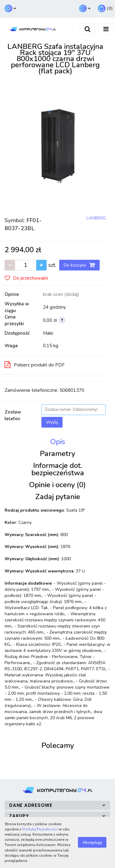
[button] (105, 9)
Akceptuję (92, 842)
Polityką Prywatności (40, 829)
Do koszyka (79, 265)
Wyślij (52, 422)
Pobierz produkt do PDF (35, 365)
